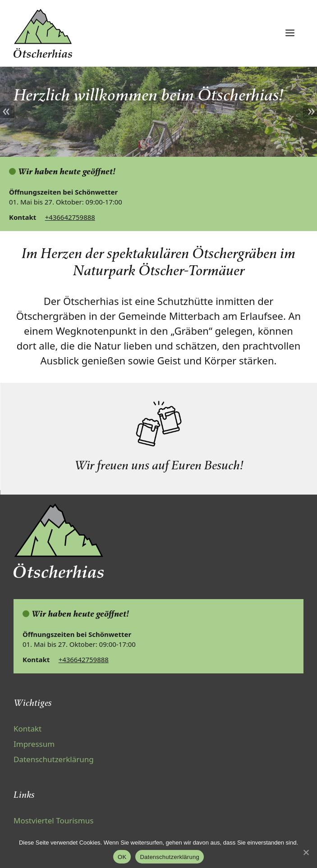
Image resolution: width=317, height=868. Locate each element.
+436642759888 (70, 217)
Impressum (34, 744)
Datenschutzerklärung (54, 759)
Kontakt (28, 729)
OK (122, 857)
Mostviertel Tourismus (53, 820)
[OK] (306, 852)
